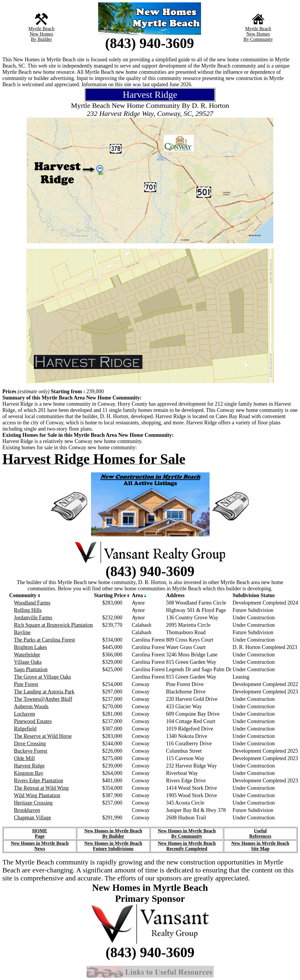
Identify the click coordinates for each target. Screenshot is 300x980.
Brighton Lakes (30, 647)
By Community (258, 39)
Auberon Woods (31, 706)
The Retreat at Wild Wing (41, 788)
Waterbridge (27, 655)
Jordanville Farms (33, 618)
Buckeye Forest (31, 751)
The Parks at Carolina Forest (44, 640)
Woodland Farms (32, 603)
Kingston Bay (29, 773)
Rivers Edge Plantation (39, 781)
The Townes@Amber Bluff (43, 699)
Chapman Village (32, 818)
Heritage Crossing (33, 803)
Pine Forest (26, 684)
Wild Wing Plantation (37, 795)
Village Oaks (28, 662)
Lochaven (24, 714)
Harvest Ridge (29, 766)
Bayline (22, 632)
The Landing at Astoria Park (44, 692)
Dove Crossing (30, 744)
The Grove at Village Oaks (43, 677)
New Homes (42, 34)
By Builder (41, 39)
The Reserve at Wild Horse (43, 736)
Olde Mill (24, 758)
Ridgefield (25, 729)
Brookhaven (27, 810)
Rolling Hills (28, 610)
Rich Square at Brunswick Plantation (53, 625)
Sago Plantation (31, 669)
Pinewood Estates (33, 721)
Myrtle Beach (42, 29)
